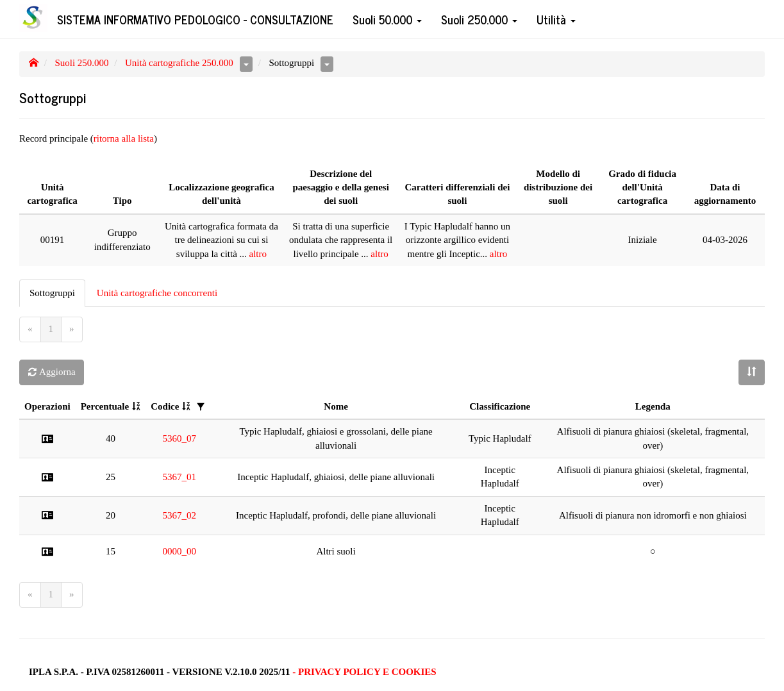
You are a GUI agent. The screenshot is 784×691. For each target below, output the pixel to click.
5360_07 (180, 438)
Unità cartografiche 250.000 (179, 63)
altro (258, 254)
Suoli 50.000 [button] (387, 19)
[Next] (72, 329)
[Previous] (30, 329)
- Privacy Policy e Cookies (364, 672)
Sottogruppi (52, 293)
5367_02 (180, 515)
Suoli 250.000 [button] (479, 19)
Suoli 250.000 (81, 63)
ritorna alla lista (124, 138)
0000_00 (180, 551)
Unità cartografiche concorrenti (157, 293)
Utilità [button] (556, 19)
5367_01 (180, 477)
